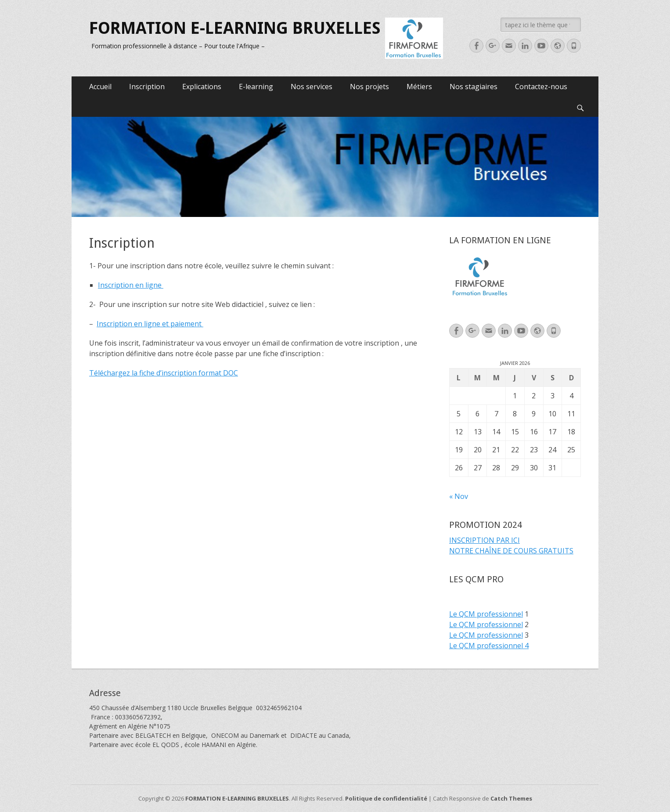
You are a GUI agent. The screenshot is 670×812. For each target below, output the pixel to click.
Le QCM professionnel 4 (489, 646)
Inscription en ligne (131, 285)
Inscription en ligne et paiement (150, 324)
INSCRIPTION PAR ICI (484, 540)
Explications (202, 87)
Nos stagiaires (474, 87)
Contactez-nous (541, 87)
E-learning (256, 87)
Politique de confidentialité (386, 798)
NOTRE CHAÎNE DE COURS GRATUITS (511, 551)
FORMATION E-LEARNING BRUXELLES (235, 28)
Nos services (312, 87)
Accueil (100, 87)
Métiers (419, 87)
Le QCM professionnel (486, 614)
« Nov (459, 496)
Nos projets (369, 87)
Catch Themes (511, 798)
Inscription (147, 87)
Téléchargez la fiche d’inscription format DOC (164, 373)
